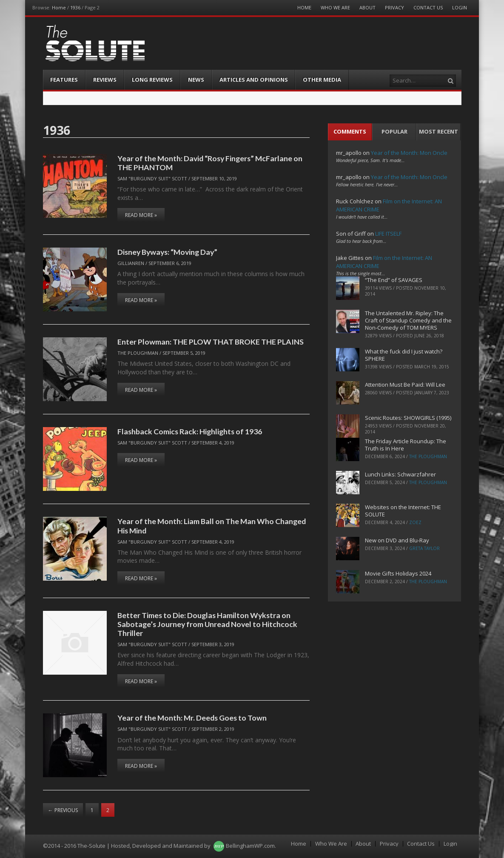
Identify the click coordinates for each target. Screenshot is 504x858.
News (196, 80)
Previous (63, 810)
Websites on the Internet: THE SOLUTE (403, 511)
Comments (350, 131)
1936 (75, 7)
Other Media (322, 80)
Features (64, 80)
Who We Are (335, 7)
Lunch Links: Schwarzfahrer (400, 474)
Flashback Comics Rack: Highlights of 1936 (190, 431)
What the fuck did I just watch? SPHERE (404, 355)
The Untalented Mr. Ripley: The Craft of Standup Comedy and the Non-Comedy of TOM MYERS (408, 320)
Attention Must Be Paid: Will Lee (405, 385)
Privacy (394, 7)
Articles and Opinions (254, 80)
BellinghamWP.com (250, 846)
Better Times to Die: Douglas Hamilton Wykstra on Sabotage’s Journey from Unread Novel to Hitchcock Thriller (207, 624)
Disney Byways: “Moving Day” (167, 252)
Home (59, 7)
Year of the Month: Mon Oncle (409, 153)
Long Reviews (152, 80)
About (367, 7)
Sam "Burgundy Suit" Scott (152, 178)
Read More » (141, 215)
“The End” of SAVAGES (394, 280)
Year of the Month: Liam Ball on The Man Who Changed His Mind (212, 526)
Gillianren (131, 263)
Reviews (105, 80)
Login (460, 7)
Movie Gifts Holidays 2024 (398, 573)
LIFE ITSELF (388, 234)
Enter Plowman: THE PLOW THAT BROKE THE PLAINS (211, 342)
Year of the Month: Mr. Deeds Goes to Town (192, 718)
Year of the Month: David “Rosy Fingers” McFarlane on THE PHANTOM (210, 163)
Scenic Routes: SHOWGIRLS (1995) (408, 418)
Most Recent (439, 131)
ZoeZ (415, 522)
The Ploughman (138, 353)
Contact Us (428, 7)
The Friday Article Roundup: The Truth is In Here (406, 445)
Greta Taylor (424, 548)
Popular (394, 131)
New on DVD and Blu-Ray (397, 540)
